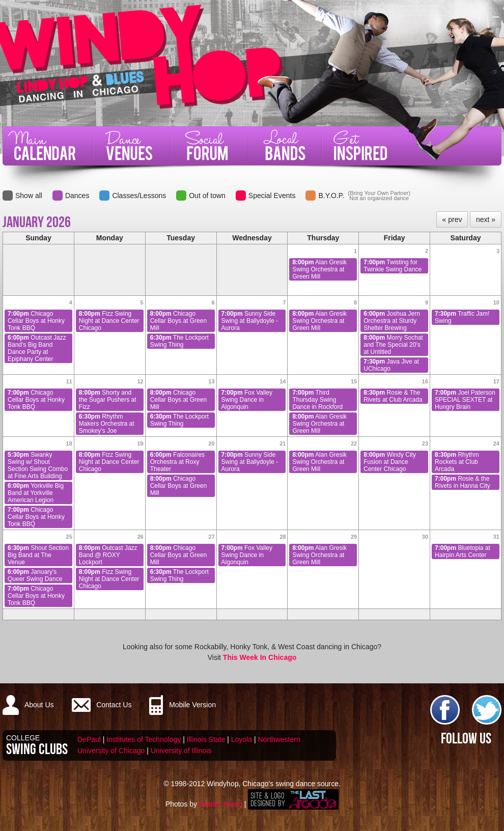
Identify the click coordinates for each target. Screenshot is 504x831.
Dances (77, 196)
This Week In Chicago (260, 657)
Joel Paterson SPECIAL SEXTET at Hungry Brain (465, 400)
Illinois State (206, 739)
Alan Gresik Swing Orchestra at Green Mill (319, 269)
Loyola (242, 739)
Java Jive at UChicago (391, 365)
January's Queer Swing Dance (35, 575)
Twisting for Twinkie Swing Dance (393, 266)
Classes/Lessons (139, 196)
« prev (452, 219)
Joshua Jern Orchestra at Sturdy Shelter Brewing (392, 321)
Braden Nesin (221, 804)
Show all (29, 196)
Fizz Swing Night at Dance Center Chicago (109, 321)
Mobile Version (192, 705)
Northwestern (279, 739)
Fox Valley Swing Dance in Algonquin (247, 400)
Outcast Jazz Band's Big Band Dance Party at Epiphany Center (37, 348)
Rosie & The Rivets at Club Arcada (393, 396)
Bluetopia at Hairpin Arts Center (463, 551)
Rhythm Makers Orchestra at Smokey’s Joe (107, 424)
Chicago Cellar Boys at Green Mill (178, 321)
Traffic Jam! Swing (462, 317)
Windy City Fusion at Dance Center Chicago (390, 462)
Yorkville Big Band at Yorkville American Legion (36, 493)
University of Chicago (111, 751)
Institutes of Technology (144, 739)
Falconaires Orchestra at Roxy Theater (177, 462)
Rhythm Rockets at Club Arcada (457, 462)
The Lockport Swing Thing (179, 341)
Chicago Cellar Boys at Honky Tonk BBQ (36, 321)
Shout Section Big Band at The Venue (38, 555)
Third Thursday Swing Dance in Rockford (317, 400)
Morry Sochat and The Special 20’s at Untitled (393, 345)
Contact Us (114, 705)
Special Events (272, 196)
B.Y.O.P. (331, 196)
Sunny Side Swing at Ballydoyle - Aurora (250, 321)
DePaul (89, 739)
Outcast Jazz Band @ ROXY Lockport (108, 555)
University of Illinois (181, 751)
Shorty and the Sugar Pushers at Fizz (108, 400)
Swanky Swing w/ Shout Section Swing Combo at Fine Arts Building (38, 465)
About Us (39, 705)
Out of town (207, 196)
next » (486, 219)
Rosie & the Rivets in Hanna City (463, 482)
